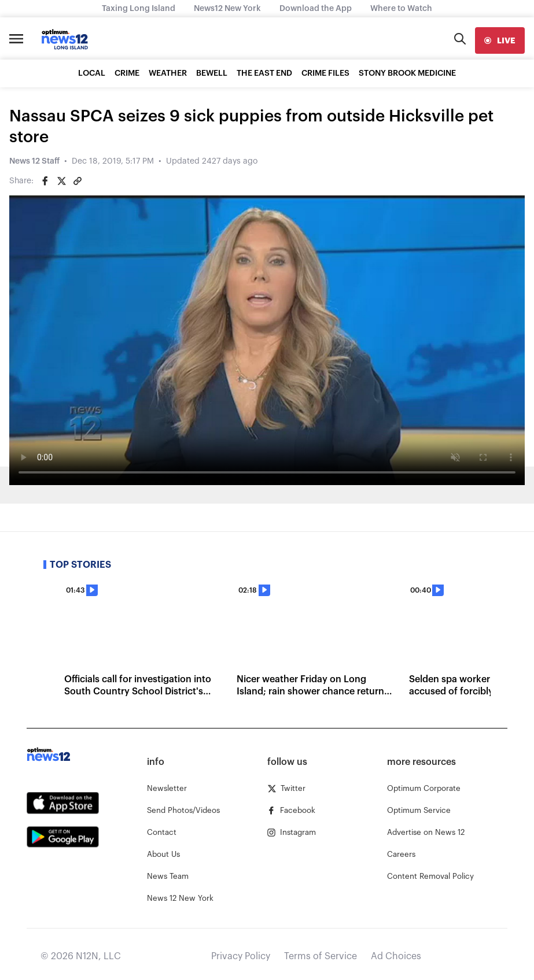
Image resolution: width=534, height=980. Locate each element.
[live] (500, 40)
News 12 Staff (34, 161)
